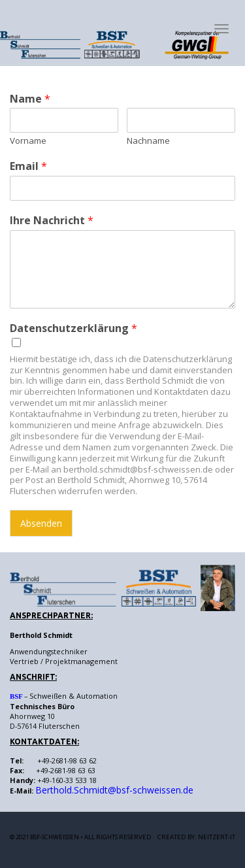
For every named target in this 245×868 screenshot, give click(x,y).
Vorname (28, 141)
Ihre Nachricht (52, 221)
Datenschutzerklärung (73, 328)
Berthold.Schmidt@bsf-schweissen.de (114, 790)
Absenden (41, 523)
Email (28, 166)
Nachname (148, 141)
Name (30, 99)
